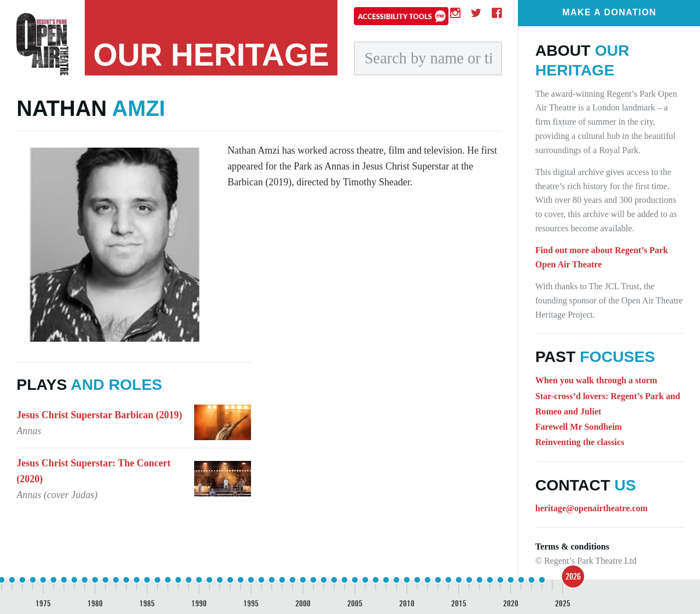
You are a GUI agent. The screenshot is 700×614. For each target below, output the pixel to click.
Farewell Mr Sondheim (579, 427)
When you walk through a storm (596, 380)
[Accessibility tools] (401, 16)
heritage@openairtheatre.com (592, 508)
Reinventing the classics (580, 442)
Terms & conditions (572, 546)
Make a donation (609, 12)
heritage (212, 55)
